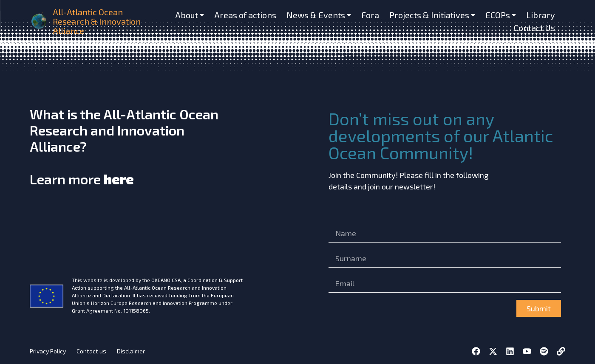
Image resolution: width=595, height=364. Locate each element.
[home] (40, 21)
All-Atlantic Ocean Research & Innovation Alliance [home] (97, 21)
